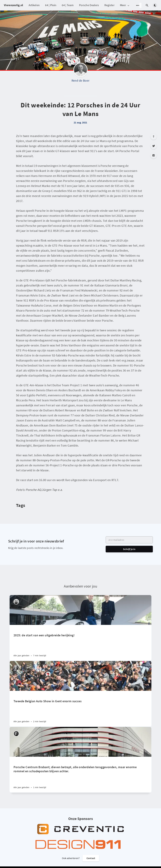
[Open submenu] (138, 5)
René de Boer (81, 80)
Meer (125, 5)
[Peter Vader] (16, 602)
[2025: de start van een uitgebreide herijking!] (80, 643)
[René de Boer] (80, 71)
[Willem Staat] (16, 668)
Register (109, 5)
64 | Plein (51, 5)
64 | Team (68, 5)
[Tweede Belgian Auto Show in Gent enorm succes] (80, 709)
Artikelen (34, 5)
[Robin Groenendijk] (16, 734)
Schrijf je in (129, 549)
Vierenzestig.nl (14, 5)
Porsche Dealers (89, 5)
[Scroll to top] (154, 137)
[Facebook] (154, 155)
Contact (91, 858)
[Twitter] (154, 146)
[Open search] (147, 5)
